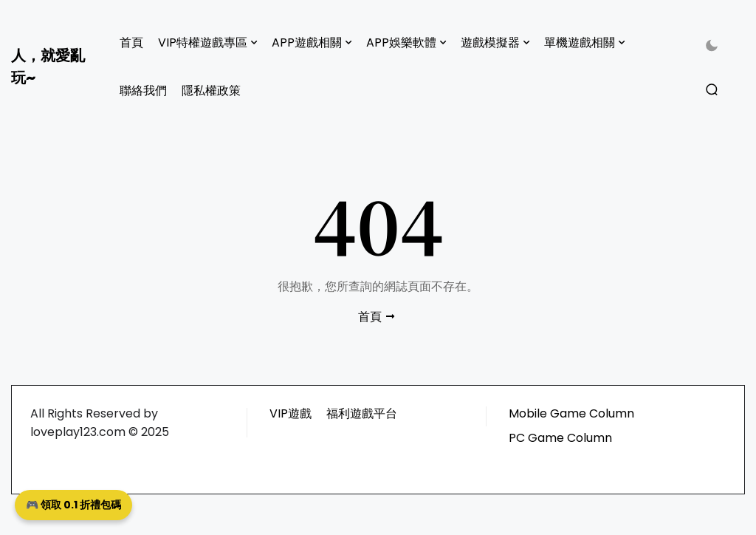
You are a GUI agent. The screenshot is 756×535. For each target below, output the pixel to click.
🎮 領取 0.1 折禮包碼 (73, 505)
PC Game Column (560, 438)
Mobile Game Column (571, 413)
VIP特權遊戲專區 (203, 42)
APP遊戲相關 (307, 42)
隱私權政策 (211, 91)
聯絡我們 (143, 91)
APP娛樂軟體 (401, 42)
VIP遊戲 (291, 413)
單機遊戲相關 (580, 42)
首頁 (131, 42)
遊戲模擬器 (490, 42)
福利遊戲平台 (362, 413)
